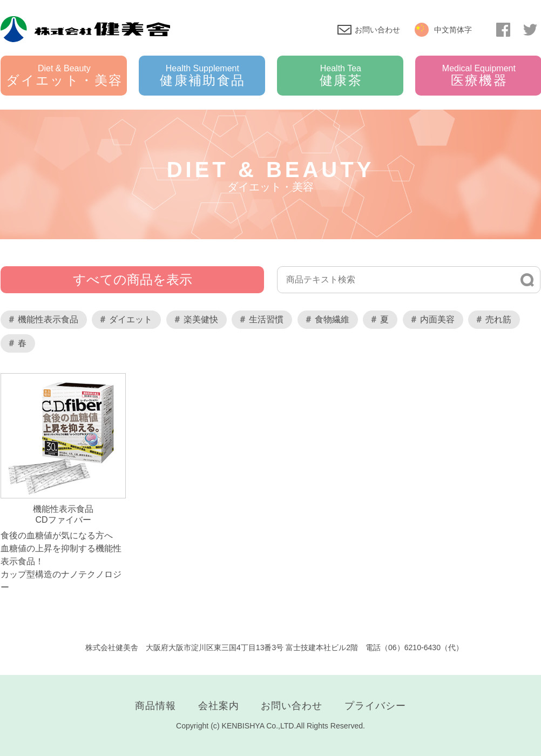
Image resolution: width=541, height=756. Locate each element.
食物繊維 (332, 319)
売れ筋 (498, 319)
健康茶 (341, 76)
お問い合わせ (377, 30)
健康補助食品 (202, 76)
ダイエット (131, 319)
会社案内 (219, 706)
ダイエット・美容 (64, 76)
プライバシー (375, 706)
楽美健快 (201, 319)
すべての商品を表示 (133, 279)
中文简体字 (453, 30)
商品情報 (155, 706)
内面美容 (437, 319)
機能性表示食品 (48, 319)
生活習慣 (266, 319)
